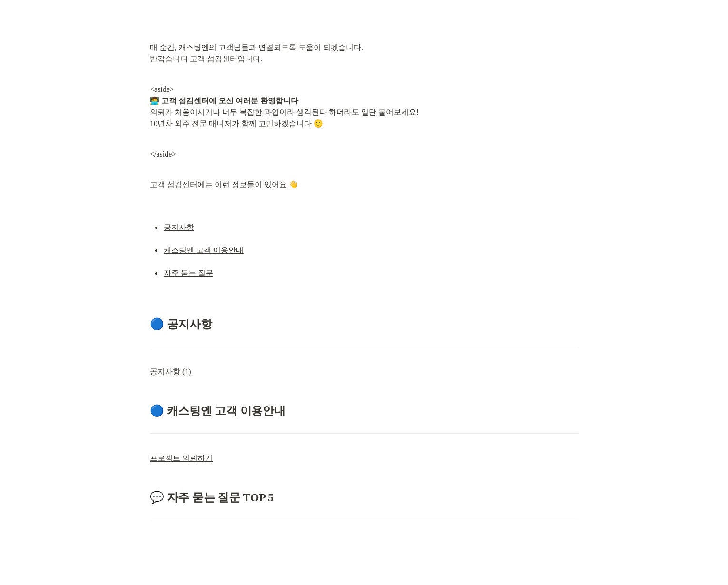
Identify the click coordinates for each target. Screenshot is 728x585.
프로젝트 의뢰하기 (181, 458)
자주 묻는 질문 (188, 273)
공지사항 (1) (171, 372)
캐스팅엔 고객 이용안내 (204, 250)
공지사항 (179, 227)
